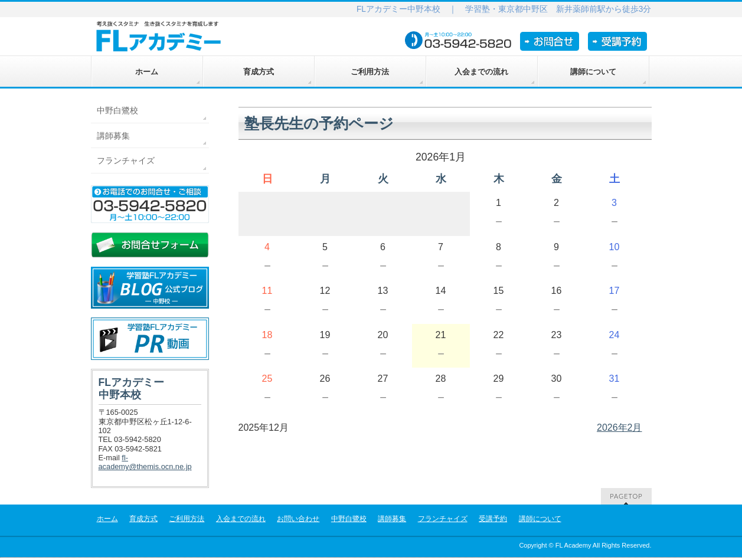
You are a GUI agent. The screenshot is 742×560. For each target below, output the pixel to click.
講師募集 (113, 136)
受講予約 (493, 519)
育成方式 (143, 519)
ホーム (107, 519)
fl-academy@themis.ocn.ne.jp (145, 462)
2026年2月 (620, 428)
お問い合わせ (298, 519)
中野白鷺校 (117, 110)
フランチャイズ (126, 161)
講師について (540, 519)
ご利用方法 (187, 519)
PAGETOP (626, 496)
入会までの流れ (241, 519)
